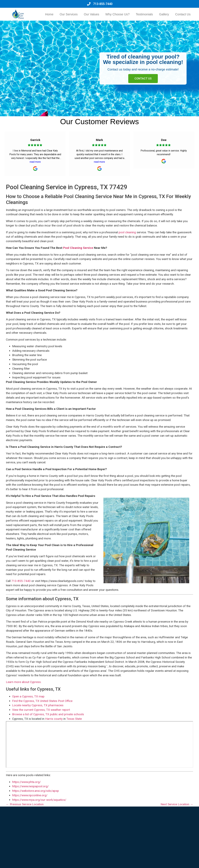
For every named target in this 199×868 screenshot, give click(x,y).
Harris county (54, 719)
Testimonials (144, 14)
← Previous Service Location (25, 804)
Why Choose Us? (118, 14)
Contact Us (183, 14)
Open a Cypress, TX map (28, 696)
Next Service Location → (177, 804)
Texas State (74, 719)
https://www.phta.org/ (26, 782)
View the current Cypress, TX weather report (41, 710)
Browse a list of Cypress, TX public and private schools (48, 714)
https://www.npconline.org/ (30, 795)
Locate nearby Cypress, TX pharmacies (38, 705)
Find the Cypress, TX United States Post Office (42, 701)
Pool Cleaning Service (78, 248)
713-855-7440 (21, 581)
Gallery (164, 14)
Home (49, 14)
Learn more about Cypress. (24, 682)
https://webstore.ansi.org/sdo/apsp (36, 791)
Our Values (91, 14)
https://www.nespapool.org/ (30, 786)
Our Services (69, 14)
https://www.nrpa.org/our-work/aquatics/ (39, 800)
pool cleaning (127, 232)
